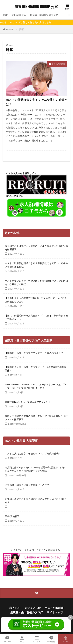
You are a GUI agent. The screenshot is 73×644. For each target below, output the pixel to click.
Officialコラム (19, 15)
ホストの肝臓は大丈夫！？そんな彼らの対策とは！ (36, 102)
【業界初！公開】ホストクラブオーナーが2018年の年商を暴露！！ (36, 369)
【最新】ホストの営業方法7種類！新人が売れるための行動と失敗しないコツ (36, 300)
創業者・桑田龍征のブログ (44, 15)
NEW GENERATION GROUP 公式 (36, 7)
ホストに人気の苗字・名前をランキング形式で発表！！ (34, 453)
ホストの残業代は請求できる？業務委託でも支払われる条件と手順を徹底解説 (36, 265)
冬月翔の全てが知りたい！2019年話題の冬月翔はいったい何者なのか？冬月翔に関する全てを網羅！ (36, 469)
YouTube (7, 639)
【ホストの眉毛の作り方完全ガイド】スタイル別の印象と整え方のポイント (36, 317)
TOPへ (66, 639)
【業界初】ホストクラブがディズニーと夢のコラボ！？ (34, 353)
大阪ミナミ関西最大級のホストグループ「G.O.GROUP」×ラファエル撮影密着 (36, 418)
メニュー (36, 639)
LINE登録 (51, 639)
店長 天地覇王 (12, 516)
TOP (5, 15)
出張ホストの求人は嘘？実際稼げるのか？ (27, 485)
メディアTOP (33, 608)
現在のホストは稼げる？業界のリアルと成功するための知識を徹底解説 (36, 248)
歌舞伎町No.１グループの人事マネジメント (28, 402)
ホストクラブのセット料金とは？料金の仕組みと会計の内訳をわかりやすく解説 (36, 282)
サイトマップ (55, 612)
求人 (22, 639)
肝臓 (22, 29)
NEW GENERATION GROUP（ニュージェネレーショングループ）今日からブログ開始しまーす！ (36, 386)
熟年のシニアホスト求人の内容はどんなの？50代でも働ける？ (35, 501)
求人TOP (15, 608)
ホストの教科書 (58, 64)
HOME (10, 29)
